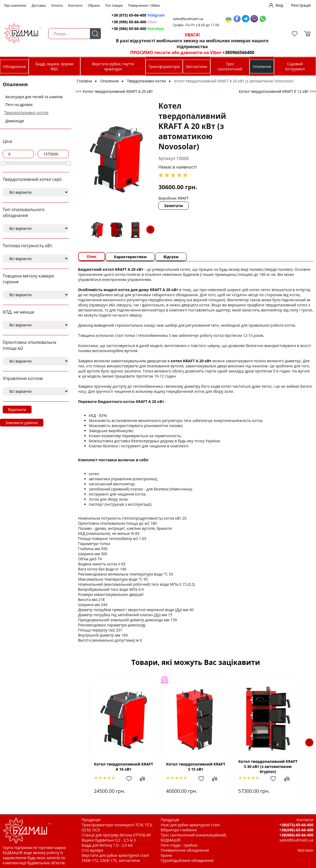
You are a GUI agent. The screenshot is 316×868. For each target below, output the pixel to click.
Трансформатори (164, 66)
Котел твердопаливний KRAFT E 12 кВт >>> (277, 91)
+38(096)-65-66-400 (296, 830)
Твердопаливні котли (26, 113)
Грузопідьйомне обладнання (187, 860)
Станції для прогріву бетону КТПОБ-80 (116, 835)
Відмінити (17, 410)
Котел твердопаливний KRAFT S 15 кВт (196, 767)
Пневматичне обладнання (185, 850)
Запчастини (197, 66)
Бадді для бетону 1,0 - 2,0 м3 (107, 845)
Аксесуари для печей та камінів (34, 97)
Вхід (279, 5)
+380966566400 (238, 52)
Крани (167, 855)
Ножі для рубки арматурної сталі (190, 825)
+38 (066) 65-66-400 (138, 28)
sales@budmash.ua (188, 19)
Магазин (305, 850)
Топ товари (114, 5)
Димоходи (15, 121)
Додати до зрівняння (145, 779)
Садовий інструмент (295, 66)
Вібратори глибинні (179, 830)
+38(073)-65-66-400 (296, 825)
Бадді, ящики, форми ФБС (55, 66)
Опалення (262, 66)
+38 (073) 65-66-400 (138, 15)
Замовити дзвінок (22, 423)
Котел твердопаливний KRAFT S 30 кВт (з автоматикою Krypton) (268, 766)
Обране (94, 5)
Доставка (39, 5)
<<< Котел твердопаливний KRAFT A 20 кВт (114, 91)
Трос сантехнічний (230, 66)
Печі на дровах (19, 104)
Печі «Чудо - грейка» (179, 845)
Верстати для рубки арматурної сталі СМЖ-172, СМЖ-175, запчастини (115, 858)
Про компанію (15, 5)
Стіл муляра (92, 850)
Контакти (75, 5)
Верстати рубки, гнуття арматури (113, 66)
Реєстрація (301, 5)
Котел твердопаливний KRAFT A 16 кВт (123, 767)
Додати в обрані (132, 779)
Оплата (57, 5)
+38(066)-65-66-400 (296, 835)
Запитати (174, 206)
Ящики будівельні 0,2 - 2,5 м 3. (109, 840)
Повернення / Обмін (144, 5)
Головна (84, 81)
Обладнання (14, 66)
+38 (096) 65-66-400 (134, 22)
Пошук (95, 34)
